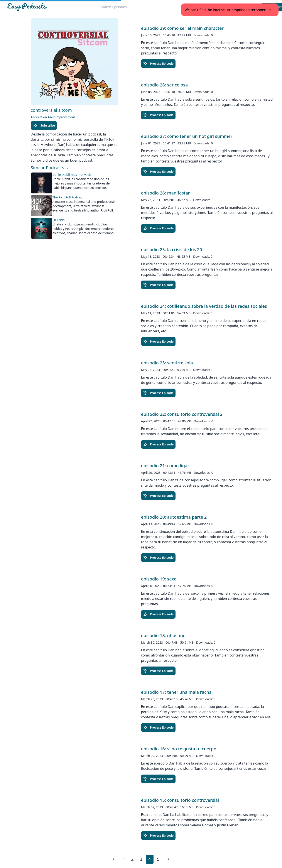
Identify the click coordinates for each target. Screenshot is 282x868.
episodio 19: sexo (159, 579)
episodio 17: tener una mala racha (176, 692)
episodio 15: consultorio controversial (180, 800)
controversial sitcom (51, 110)
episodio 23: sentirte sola (167, 363)
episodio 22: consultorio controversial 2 (182, 414)
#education (39, 117)
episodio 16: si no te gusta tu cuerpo (179, 749)
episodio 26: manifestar (165, 193)
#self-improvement (61, 117)
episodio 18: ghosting (163, 635)
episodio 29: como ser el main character (182, 28)
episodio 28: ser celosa (165, 85)
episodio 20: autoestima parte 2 (174, 517)
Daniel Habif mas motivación (73, 175)
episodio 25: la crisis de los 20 (172, 250)
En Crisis (58, 220)
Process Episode (158, 64)
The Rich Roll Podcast (68, 197)
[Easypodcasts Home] (50, 7)
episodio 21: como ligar (165, 466)
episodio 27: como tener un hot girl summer (187, 136)
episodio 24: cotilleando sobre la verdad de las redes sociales (204, 306)
